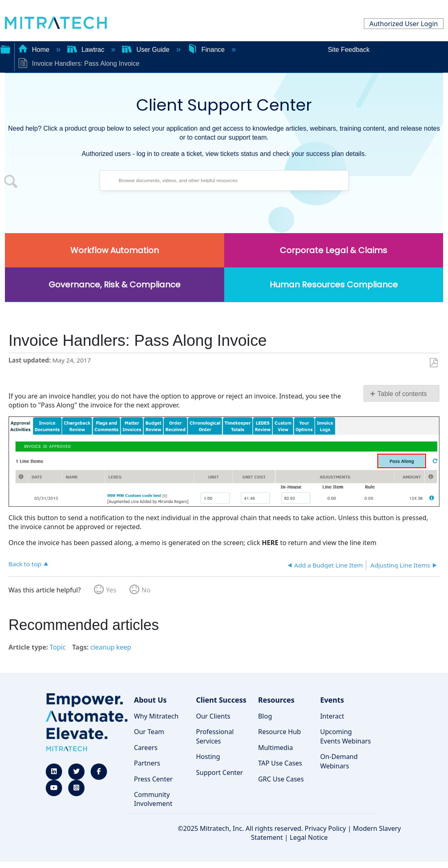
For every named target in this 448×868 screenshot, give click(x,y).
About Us (150, 700)
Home (35, 50)
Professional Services (215, 736)
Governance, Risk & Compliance (115, 285)
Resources (276, 700)
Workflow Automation (115, 250)
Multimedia (275, 748)
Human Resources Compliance (334, 285)
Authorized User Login (403, 24)
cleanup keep (111, 647)
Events (332, 700)
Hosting (208, 757)
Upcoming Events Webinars (345, 736)
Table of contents (402, 394)
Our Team (149, 732)
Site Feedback (349, 50)
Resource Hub (280, 732)
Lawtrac (87, 50)
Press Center (153, 779)
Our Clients (213, 716)
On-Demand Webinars (339, 761)
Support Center (220, 772)
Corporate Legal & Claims (333, 250)
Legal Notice (309, 837)
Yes (111, 590)
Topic (58, 647)
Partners (147, 763)
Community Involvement (153, 799)
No (146, 590)
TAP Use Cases (280, 763)
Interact (332, 716)
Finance (207, 50)
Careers (146, 748)
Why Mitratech (156, 716)
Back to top (25, 564)
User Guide (147, 50)
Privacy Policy (325, 828)
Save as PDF (434, 363)
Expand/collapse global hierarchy (5, 49)
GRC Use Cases (281, 779)
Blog (265, 716)
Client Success (221, 700)
